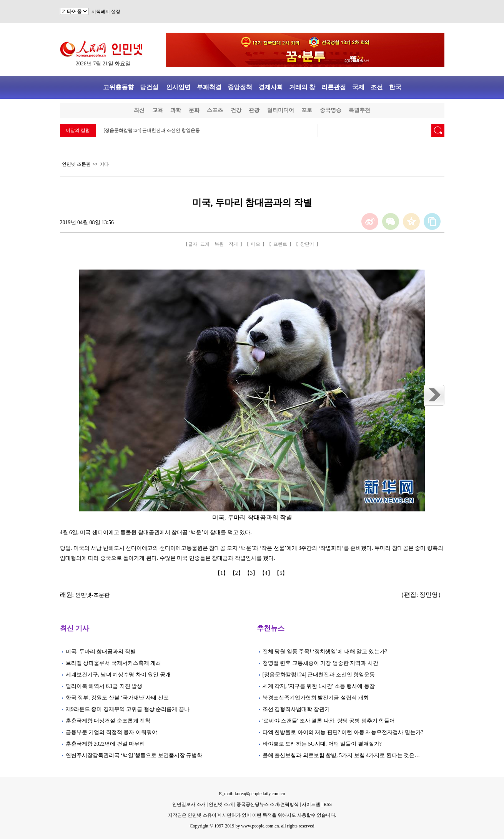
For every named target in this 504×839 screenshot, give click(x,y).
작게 (233, 244)
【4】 (267, 573)
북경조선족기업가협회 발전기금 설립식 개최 (316, 698)
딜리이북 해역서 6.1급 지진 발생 (104, 686)
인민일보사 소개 (189, 804)
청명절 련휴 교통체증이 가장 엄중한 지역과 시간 (320, 663)
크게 (205, 244)
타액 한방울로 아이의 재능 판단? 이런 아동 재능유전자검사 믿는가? (343, 732)
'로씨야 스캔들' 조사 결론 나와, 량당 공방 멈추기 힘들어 (329, 721)
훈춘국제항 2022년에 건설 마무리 (106, 744)
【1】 (222, 573)
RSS (328, 804)
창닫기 (307, 244)
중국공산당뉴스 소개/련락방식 (268, 804)
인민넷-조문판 (92, 595)
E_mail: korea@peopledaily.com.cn (252, 794)
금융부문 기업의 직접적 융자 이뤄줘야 (111, 732)
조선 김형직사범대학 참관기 (296, 709)
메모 (256, 244)
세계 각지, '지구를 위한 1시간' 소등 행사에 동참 (319, 686)
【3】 (252, 573)
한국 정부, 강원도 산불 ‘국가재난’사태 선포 (118, 698)
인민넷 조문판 (76, 164)
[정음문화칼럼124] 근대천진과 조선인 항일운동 (152, 130)
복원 (219, 244)
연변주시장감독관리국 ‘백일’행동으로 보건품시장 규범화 (134, 755)
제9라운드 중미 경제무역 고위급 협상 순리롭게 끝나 (128, 709)
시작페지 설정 (106, 12)
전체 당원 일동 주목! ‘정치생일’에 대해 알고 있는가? (325, 652)
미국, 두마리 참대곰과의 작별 (101, 652)
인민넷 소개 (220, 804)
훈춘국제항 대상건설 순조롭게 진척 (108, 721)
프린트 (280, 244)
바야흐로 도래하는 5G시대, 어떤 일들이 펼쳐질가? (322, 744)
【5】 (282, 573)
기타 (104, 164)
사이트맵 (311, 804)
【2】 (237, 573)
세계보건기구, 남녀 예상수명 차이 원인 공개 (118, 675)
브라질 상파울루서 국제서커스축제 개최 (114, 663)
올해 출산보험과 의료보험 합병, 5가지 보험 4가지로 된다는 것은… (341, 755)
